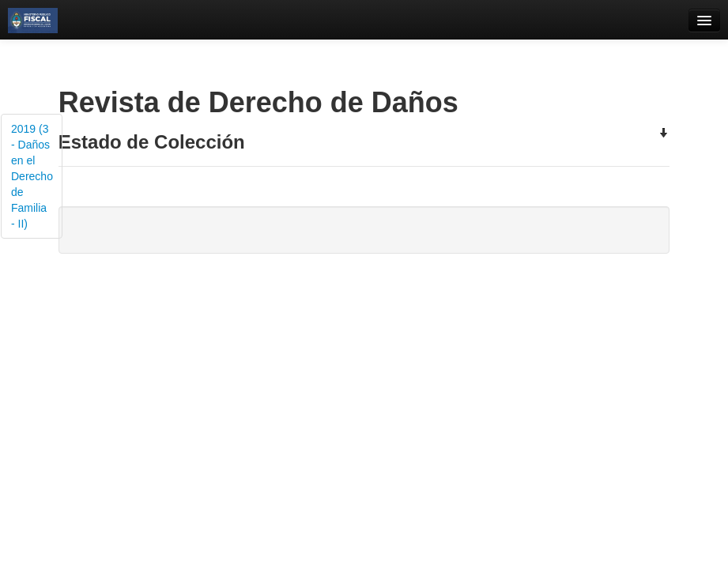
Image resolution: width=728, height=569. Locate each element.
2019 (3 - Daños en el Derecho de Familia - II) (32, 176)
